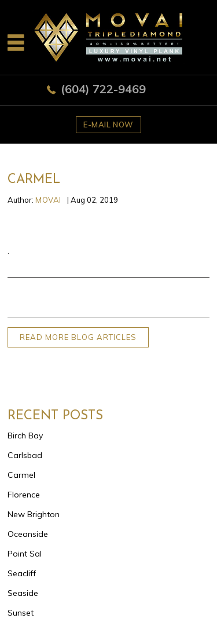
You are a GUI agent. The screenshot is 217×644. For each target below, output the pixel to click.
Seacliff (22, 573)
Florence (24, 495)
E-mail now (108, 125)
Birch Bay (25, 436)
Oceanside (28, 534)
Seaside (23, 593)
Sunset (21, 613)
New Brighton (34, 514)
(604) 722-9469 (103, 89)
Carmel (21, 475)
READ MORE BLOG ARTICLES (78, 337)
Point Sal (25, 554)
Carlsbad (25, 455)
